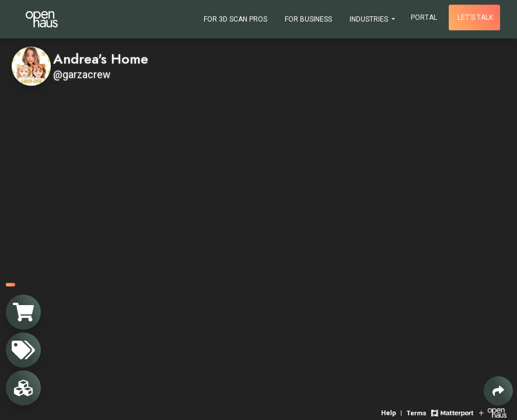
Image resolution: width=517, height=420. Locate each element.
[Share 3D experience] (498, 391)
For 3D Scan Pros (235, 19)
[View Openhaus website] (493, 412)
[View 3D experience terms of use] (418, 412)
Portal (424, 17)
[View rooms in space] (23, 388)
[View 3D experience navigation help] (393, 412)
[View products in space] (23, 350)
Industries (370, 19)
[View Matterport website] (452, 412)
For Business (308, 19)
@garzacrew (82, 75)
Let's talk (475, 17)
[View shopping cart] (23, 312)
